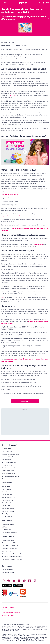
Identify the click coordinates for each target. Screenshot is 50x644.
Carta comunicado (7, 551)
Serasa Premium (7, 489)
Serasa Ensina (6, 506)
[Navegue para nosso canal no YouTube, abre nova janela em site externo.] (14, 581)
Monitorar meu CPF (7, 460)
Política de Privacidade (8, 607)
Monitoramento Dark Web (9, 462)
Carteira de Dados (7, 517)
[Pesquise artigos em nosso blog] (39, 3)
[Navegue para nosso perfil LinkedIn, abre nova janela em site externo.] (30, 581)
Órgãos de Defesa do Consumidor (11, 613)
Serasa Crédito (6, 486)
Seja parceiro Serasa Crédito (10, 572)
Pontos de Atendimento (8, 524)
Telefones (5, 527)
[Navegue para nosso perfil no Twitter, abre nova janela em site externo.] (19, 581)
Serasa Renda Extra (7, 503)
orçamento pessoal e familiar (11, 216)
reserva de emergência (10, 194)
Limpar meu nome (7, 451)
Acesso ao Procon (7, 610)
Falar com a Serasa (7, 465)
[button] (25, 152)
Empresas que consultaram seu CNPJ (12, 557)
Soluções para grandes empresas (11, 476)
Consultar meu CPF (7, 449)
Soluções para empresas (9, 473)
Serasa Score (6, 492)
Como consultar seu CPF (9, 543)
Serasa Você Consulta (8, 508)
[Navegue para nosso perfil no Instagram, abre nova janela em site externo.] (3, 581)
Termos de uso (6, 562)
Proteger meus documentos (10, 548)
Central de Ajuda (7, 530)
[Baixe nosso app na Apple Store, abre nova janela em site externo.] (7, 586)
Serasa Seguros (6, 514)
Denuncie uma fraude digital (10, 533)
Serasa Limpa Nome (8, 495)
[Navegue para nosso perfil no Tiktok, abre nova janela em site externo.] (9, 581)
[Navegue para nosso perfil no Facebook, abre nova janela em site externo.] (24, 581)
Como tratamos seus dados (10, 479)
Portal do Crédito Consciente (10, 546)
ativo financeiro (38, 244)
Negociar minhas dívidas (9, 457)
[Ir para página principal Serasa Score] (23, 3)
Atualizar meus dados (8, 471)
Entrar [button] (46, 3)
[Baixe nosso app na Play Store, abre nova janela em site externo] (18, 586)
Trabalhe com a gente (8, 615)
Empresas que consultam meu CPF (12, 554)
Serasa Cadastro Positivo (9, 497)
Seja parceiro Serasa (8, 570)
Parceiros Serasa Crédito (9, 468)
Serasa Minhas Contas (8, 511)
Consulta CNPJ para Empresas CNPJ (12, 559)
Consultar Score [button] (25, 401)
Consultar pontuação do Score (10, 454)
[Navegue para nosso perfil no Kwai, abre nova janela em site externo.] (35, 581)
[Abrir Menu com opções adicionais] (4, 3)
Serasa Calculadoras (8, 500)
